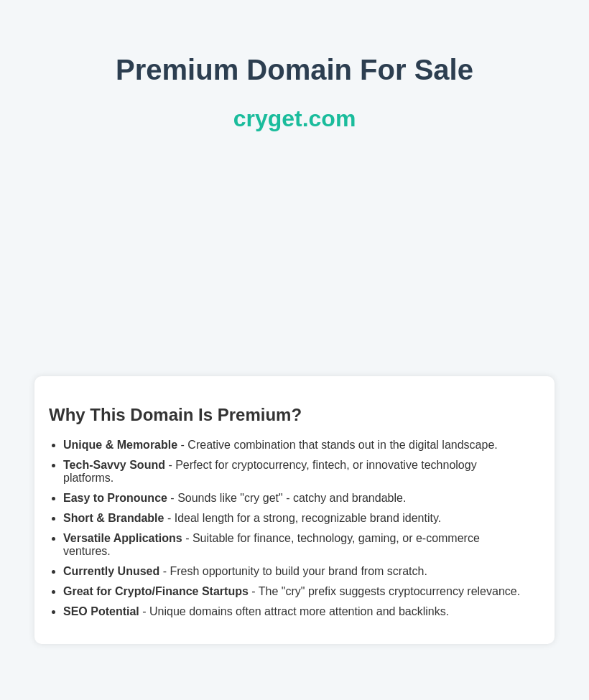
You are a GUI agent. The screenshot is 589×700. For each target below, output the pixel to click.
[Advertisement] (294, 254)
